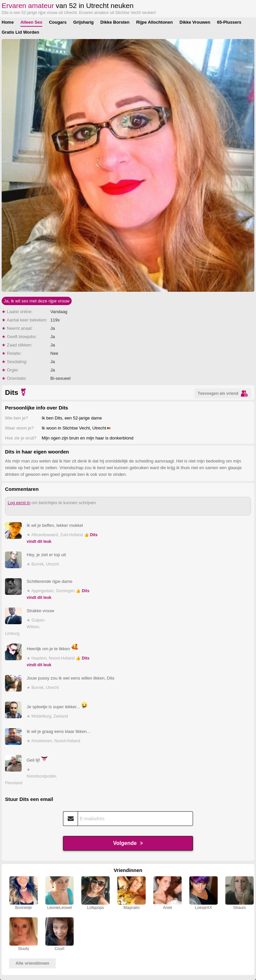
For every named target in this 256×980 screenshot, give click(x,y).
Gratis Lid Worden (20, 32)
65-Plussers (229, 22)
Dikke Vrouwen (195, 22)
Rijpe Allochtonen (154, 22)
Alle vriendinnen (32, 963)
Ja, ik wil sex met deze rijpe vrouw (37, 301)
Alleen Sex (31, 22)
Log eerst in (19, 503)
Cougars (58, 22)
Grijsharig (83, 22)
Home (8, 22)
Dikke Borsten (115, 22)
